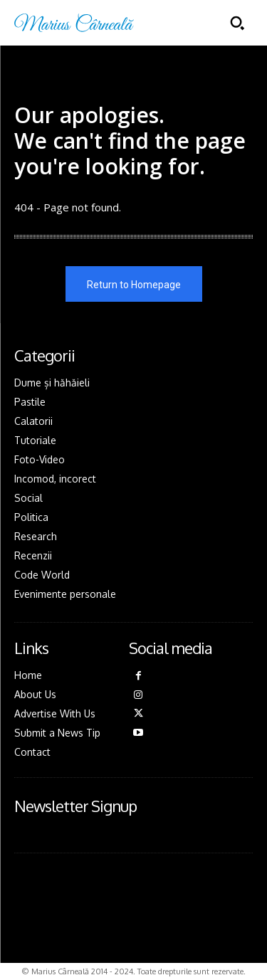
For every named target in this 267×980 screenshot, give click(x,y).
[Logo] (74, 23)
